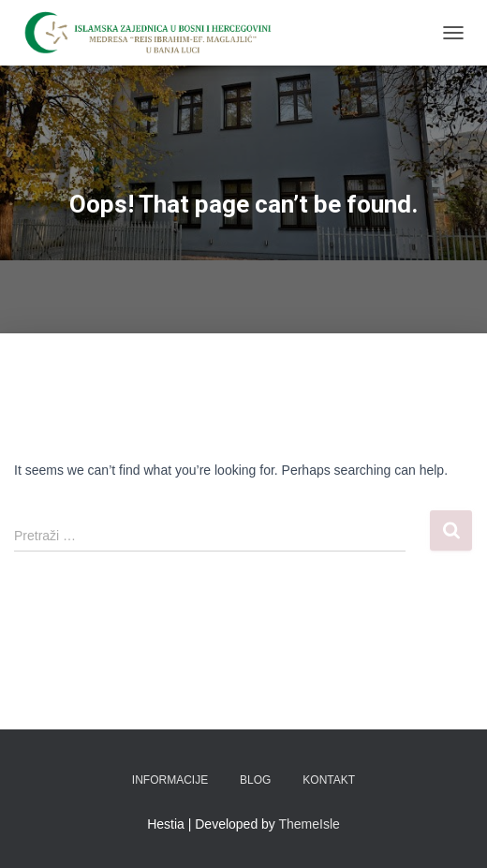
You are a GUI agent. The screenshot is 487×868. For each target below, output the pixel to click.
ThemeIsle (310, 824)
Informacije (170, 780)
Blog (255, 780)
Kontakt (329, 780)
